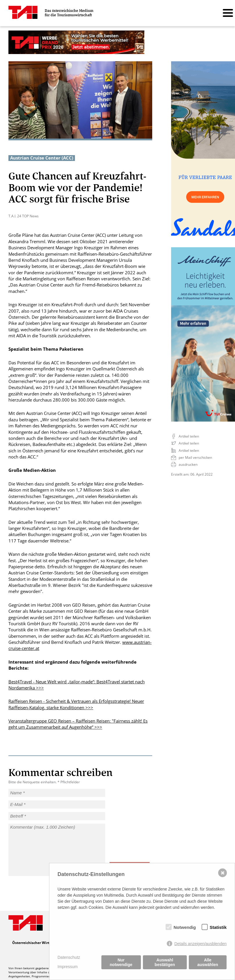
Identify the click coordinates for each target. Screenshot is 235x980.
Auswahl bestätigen (165, 962)
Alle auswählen (208, 962)
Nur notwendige (121, 962)
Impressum (68, 967)
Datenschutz (69, 957)
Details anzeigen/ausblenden (200, 944)
